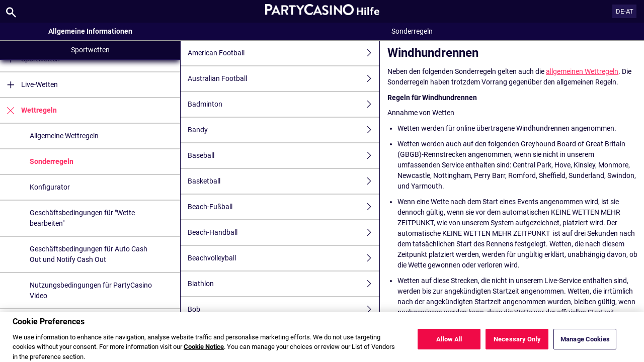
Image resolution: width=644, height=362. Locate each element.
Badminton (284, 104)
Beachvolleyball (284, 258)
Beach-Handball (284, 233)
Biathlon (284, 284)
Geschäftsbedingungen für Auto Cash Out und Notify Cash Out (89, 254)
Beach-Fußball (284, 207)
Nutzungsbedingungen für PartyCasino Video (91, 290)
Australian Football (284, 79)
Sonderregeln (52, 161)
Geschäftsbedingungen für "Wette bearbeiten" (82, 218)
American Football (284, 53)
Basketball (284, 181)
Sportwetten (90, 50)
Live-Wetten (29, 85)
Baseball (284, 156)
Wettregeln (28, 110)
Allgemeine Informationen (90, 31)
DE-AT (625, 11)
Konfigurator (50, 187)
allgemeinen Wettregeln (582, 71)
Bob (284, 309)
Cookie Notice (204, 354)
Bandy (284, 130)
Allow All (449, 346)
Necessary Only (517, 346)
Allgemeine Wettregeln (64, 136)
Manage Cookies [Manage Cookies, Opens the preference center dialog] (585, 346)
